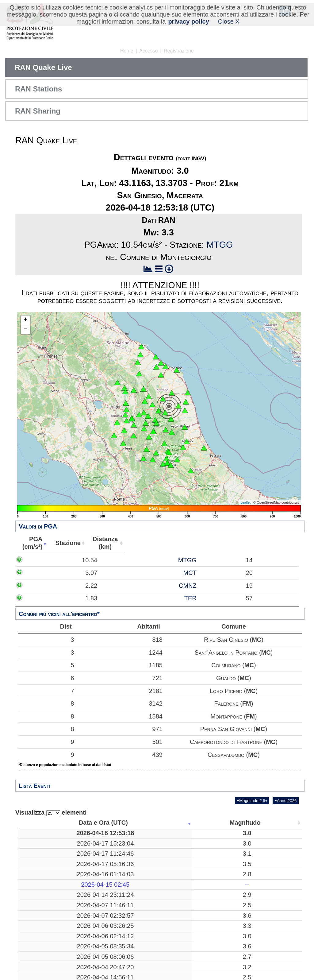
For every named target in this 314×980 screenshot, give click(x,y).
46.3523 (228, 902)
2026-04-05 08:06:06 (48, 972)
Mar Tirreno (145, 871)
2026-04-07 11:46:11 (48, 916)
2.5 (97, 916)
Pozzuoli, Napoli (145, 931)
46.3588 (228, 882)
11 (192, 902)
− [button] (26, 330)
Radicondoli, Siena (145, 951)
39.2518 (228, 871)
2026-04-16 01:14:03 (48, 882)
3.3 (97, 941)
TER (141, 606)
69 (262, 837)
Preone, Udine (145, 882)
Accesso (148, 51)
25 (262, 972)
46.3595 (228, 851)
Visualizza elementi (51, 813)
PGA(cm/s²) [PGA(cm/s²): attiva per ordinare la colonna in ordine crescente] (64, 543)
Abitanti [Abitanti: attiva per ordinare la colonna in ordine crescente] (246, 543)
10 (192, 851)
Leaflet (245, 502)
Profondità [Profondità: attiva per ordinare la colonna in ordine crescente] (190, 823)
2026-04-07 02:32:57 (48, 931)
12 (262, 871)
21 (192, 837)
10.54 (67, 564)
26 (192, 941)
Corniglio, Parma (145, 972)
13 (262, 892)
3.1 (97, 861)
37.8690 (228, 962)
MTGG (220, 245)
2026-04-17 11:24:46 (48, 861)
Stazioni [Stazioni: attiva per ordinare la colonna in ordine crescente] (260, 823)
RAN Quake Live (43, 67)
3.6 (97, 931)
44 (262, 962)
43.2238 (228, 951)
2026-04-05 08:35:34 (48, 962)
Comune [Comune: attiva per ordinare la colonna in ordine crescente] (281, 543)
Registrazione (179, 51)
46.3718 (228, 861)
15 (192, 916)
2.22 (69, 593)
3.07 (69, 580)
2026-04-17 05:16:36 (48, 871)
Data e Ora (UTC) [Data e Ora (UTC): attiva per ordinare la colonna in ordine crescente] (46, 823)
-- (97, 892)
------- (145, 892)
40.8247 (228, 931)
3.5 (97, 871)
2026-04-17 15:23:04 (48, 851)
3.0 (97, 837)
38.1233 (228, 916)
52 (262, 851)
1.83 (69, 606)
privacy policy (188, 21)
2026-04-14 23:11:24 (48, 902)
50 (262, 882)
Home (127, 51)
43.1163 (228, 837)
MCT (140, 580)
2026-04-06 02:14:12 (48, 951)
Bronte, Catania (145, 962)
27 (192, 962)
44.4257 (228, 972)
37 (262, 951)
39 (262, 902)
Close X (229, 21)
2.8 (97, 882)
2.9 (97, 902)
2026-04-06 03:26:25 (48, 941)
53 (262, 941)
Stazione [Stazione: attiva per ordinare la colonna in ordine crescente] (136, 543)
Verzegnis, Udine (145, 851)
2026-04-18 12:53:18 (48, 837)
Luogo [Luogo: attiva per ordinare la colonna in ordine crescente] (143, 823)
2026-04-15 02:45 (48, 892)
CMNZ (138, 593)
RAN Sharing (38, 111)
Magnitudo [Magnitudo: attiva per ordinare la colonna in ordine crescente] (95, 823)
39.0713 (228, 941)
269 (192, 871)
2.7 (97, 972)
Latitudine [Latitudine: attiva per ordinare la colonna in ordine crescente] (227, 823)
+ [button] (26, 320)
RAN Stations (38, 89)
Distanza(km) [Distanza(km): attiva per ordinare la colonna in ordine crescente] (192, 543)
